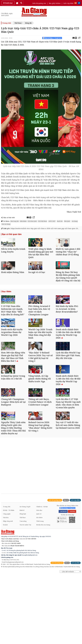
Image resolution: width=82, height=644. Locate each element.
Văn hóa (6, 572)
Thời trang (40, 576)
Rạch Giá (60, 221)
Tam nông (23, 576)
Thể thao (18, 23)
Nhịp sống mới (8, 576)
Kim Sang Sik (15, 221)
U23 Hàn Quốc (21, 173)
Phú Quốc (67, 221)
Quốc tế (39, 569)
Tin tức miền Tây (25, 580)
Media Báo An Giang (43, 580)
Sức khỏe (39, 572)
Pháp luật (23, 569)
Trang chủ (7, 23)
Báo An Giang (6, 224)
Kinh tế (22, 565)
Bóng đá (28, 23)
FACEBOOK (63, 566)
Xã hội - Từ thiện (9, 565)
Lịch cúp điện (68, 3)
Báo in (66, 555)
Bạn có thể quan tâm (11, 235)
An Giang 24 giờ (25, 562)
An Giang (75, 221)
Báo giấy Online (55, 3)
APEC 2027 (52, 221)
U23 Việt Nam (60, 190)
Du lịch (5, 580)
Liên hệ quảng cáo (39, 3)
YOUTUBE (72, 566)
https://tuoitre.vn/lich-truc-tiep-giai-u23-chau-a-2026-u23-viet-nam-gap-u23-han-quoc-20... (40, 228)
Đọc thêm (6, 306)
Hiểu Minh (23, 221)
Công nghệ (7, 569)
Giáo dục (39, 565)
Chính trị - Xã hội (42, 562)
